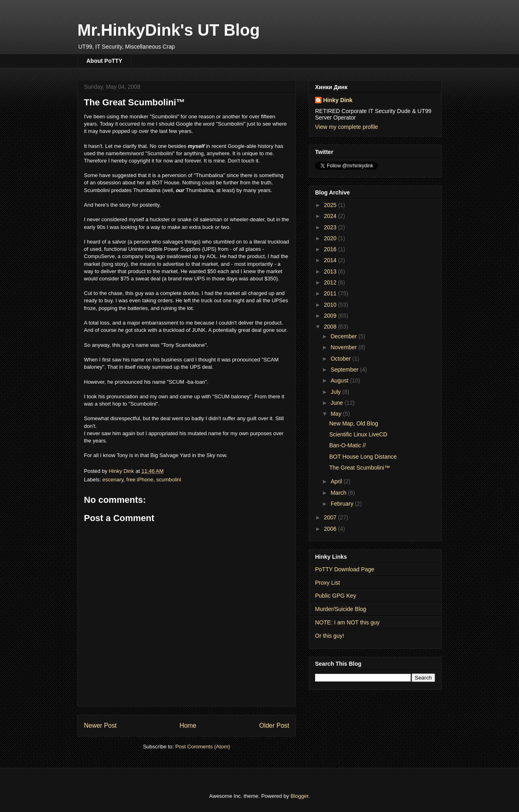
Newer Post (100, 725)
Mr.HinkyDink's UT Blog (169, 30)
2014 (331, 260)
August (340, 380)
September (345, 370)
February (343, 504)
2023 (331, 227)
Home (188, 725)
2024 (331, 216)
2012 (331, 282)
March (339, 493)
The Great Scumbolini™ (359, 468)
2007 (331, 517)
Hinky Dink (338, 100)
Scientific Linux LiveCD (358, 434)
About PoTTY (104, 61)
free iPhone (140, 480)
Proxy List (327, 583)
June (337, 403)
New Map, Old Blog (354, 423)
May (337, 414)
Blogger (299, 796)
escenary (113, 480)
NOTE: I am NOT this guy (347, 622)
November (344, 347)
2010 (331, 305)
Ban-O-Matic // (347, 445)
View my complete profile (346, 127)
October (341, 359)
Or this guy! (330, 636)
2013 (331, 271)
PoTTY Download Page (345, 569)
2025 (331, 205)
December (344, 336)
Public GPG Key (336, 596)
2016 (331, 249)
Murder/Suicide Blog (341, 609)
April (337, 481)
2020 (331, 238)
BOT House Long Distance (363, 457)
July (336, 392)
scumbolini (168, 480)
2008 (331, 327)
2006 (331, 529)
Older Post (274, 725)
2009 (331, 316)
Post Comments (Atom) (203, 747)
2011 (331, 293)
